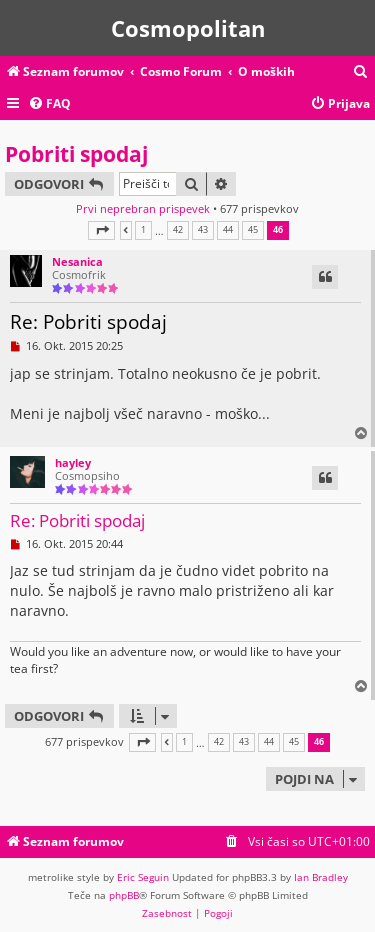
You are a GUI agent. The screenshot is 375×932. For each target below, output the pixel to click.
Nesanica (77, 261)
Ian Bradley (321, 877)
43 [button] (203, 230)
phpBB (124, 895)
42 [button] (178, 230)
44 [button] (228, 230)
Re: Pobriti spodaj (88, 321)
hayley (73, 462)
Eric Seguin (143, 877)
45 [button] (253, 230)
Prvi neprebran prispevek (143, 208)
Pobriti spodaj (76, 154)
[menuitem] (361, 72)
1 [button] (143, 230)
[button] (101, 230)
